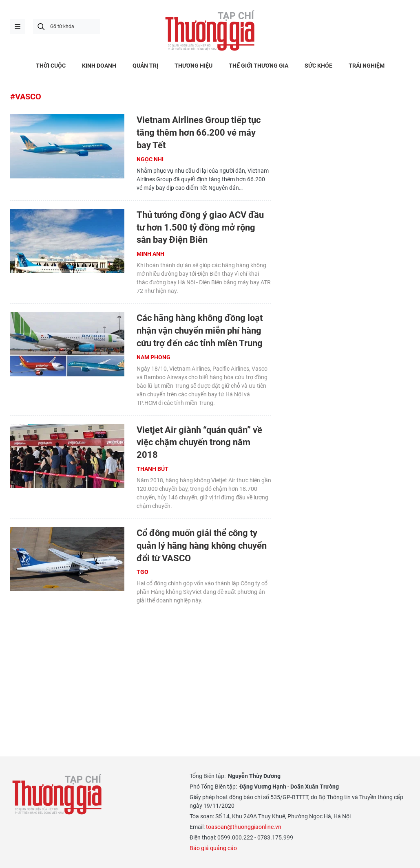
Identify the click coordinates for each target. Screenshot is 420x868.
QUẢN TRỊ (145, 66)
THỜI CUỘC (51, 66)
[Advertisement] (141, 670)
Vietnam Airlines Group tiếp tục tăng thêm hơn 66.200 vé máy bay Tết (199, 133)
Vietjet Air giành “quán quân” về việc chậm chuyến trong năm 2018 (199, 443)
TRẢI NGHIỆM (367, 66)
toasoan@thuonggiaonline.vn (244, 827)
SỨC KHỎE (318, 66)
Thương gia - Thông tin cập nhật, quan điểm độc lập (210, 31)
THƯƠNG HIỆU (193, 66)
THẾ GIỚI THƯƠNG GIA (259, 66)
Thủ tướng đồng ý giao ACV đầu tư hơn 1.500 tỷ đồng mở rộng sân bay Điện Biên (200, 227)
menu (18, 26)
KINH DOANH (99, 66)
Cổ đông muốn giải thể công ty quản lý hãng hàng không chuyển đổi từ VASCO (202, 546)
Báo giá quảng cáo (213, 848)
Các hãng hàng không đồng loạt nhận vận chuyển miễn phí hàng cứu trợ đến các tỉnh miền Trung (200, 331)
